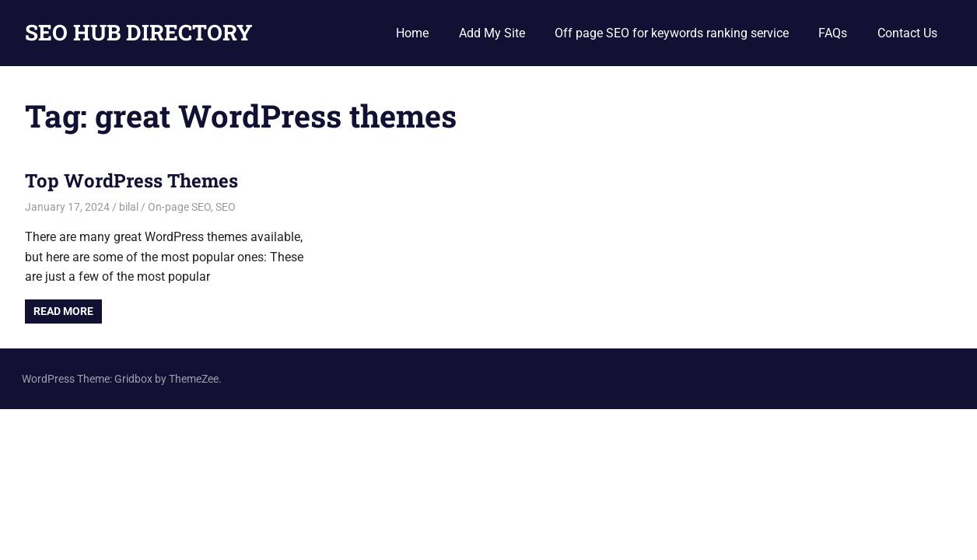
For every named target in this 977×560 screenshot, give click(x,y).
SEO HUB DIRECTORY (139, 32)
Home (412, 33)
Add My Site (492, 33)
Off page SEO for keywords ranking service (672, 33)
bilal (129, 207)
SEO (226, 207)
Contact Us (907, 33)
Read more (63, 311)
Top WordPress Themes (131, 180)
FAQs (833, 33)
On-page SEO (179, 207)
